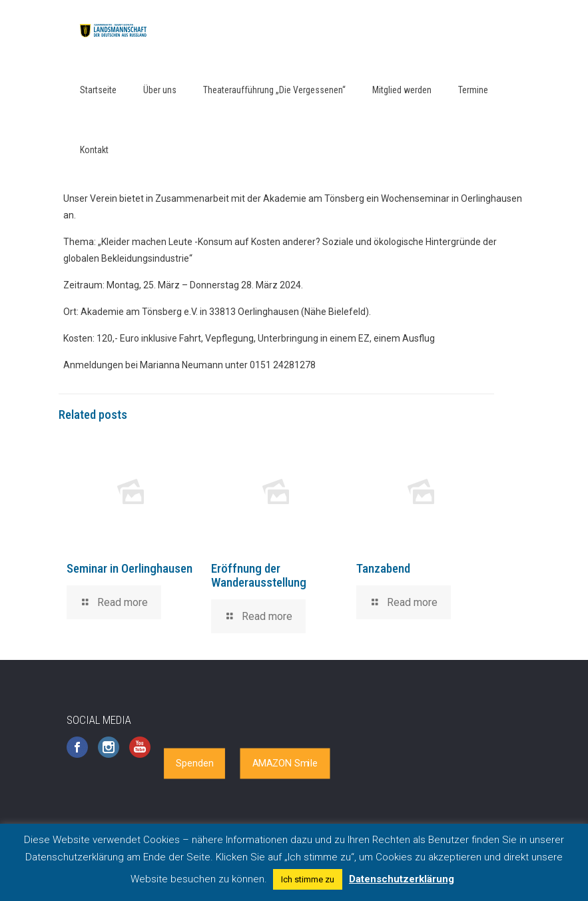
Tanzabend (383, 568)
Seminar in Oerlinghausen (130, 568)
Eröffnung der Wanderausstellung (259, 575)
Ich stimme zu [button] (308, 879)
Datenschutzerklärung (402, 879)
